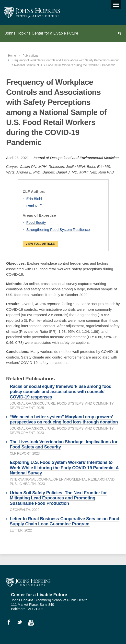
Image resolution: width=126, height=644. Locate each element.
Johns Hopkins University (28, 582)
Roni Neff (34, 206)
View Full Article (40, 244)
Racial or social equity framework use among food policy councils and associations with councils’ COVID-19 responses (61, 392)
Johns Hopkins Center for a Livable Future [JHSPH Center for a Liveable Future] (32, 12)
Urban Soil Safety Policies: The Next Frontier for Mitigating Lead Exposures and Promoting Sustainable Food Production (58, 498)
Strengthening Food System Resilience (58, 229)
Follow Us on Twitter (22, 623)
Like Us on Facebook (11, 623)
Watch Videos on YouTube (33, 623)
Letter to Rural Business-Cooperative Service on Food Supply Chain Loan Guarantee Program (65, 521)
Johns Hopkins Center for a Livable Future (42, 33)
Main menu (115, 4)
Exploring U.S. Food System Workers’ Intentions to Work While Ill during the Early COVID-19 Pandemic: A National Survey (64, 468)
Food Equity (36, 222)
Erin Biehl (34, 199)
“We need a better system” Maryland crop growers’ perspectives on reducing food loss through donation (64, 420)
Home (12, 56)
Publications (30, 56)
